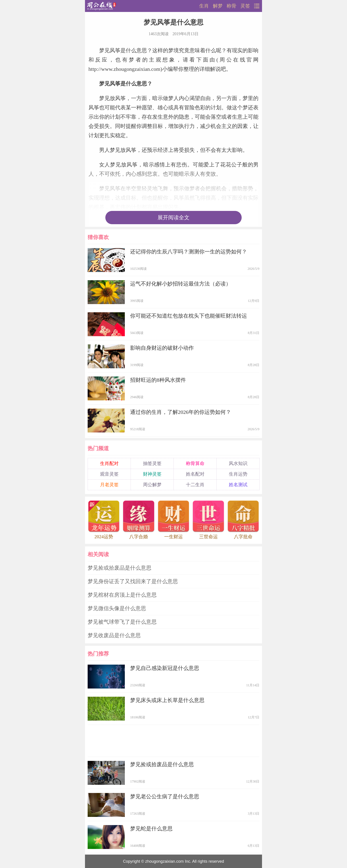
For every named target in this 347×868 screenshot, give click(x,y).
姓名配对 (195, 474)
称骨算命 (195, 463)
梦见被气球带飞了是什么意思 (122, 622)
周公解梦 (152, 485)
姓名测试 (238, 485)
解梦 (218, 6)
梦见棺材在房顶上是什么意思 (122, 595)
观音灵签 (109, 474)
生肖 (204, 6)
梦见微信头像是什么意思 (117, 608)
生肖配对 (109, 463)
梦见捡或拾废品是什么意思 (120, 568)
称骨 (231, 6)
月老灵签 (109, 485)
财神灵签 (152, 474)
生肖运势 (238, 474)
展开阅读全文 (173, 218)
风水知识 (238, 463)
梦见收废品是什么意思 (114, 635)
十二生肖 (195, 485)
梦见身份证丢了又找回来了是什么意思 (133, 581)
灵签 (245, 6)
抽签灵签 (152, 463)
